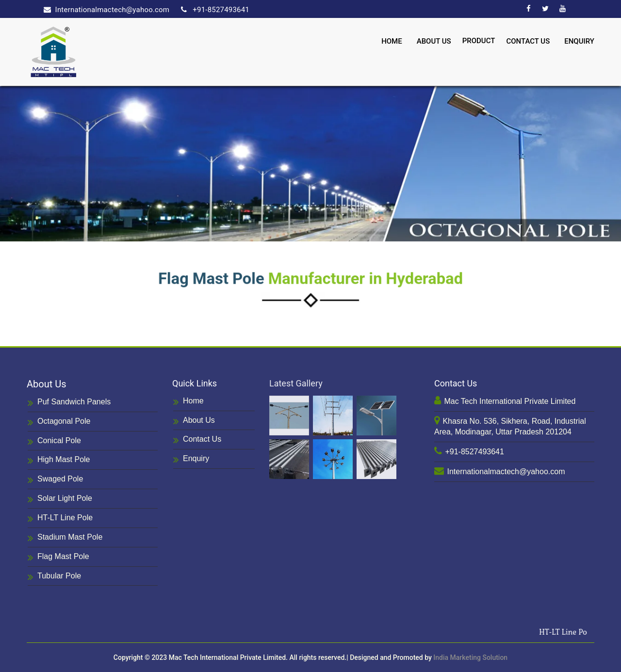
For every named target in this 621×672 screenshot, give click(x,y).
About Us (434, 41)
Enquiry (579, 41)
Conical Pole (54, 441)
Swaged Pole (55, 480)
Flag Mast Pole (58, 557)
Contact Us (528, 41)
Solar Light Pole (60, 499)
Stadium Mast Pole (65, 538)
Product (479, 41)
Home (392, 41)
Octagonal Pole (59, 422)
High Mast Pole (59, 460)
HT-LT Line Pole (60, 519)
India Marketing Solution (470, 657)
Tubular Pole (54, 577)
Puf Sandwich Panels (69, 403)
